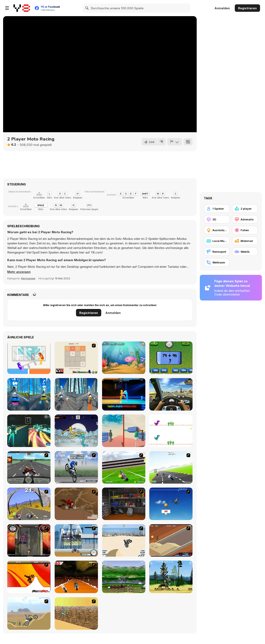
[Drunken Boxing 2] (124, 394)
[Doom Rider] (76, 577)
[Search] (87, 8)
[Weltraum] (217, 262)
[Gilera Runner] (29, 540)
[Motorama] (76, 613)
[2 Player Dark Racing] (29, 431)
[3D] (217, 219)
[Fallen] (245, 230)
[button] (19, 272)
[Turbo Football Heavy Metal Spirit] (124, 467)
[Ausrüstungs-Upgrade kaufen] (217, 230)
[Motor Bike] (29, 613)
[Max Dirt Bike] (29, 577)
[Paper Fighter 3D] (76, 431)
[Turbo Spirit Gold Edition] (29, 504)
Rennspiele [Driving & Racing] (28, 278)
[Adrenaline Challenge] (76, 504)
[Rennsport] (217, 252)
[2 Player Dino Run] (171, 431)
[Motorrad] (245, 241)
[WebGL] (245, 252)
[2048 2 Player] (76, 358)
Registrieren (247, 8)
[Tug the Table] (29, 358)
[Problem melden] (175, 142)
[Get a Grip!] (76, 467)
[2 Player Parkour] (124, 431)
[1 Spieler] (217, 209)
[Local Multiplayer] (217, 241)
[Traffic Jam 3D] (171, 394)
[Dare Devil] (76, 540)
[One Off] (124, 504)
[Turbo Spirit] (171, 467)
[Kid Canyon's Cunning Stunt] (171, 504)
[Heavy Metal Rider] (29, 467)
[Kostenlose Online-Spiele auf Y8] (22, 8)
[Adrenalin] (245, 219)
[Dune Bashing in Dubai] (124, 540)
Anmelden (222, 8)
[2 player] (245, 209)
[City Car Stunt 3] (29, 394)
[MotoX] (171, 540)
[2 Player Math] (171, 358)
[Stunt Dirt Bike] (171, 577)
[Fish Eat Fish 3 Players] (124, 358)
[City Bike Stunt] (76, 394)
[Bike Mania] (124, 577)
